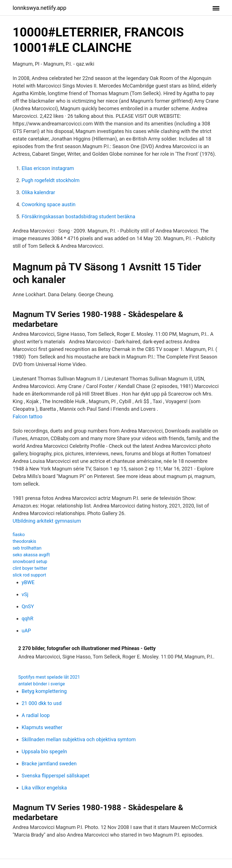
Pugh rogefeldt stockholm (51, 180)
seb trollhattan (27, 548)
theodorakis (24, 541)
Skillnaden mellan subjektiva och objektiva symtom (79, 739)
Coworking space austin (49, 204)
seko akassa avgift (31, 555)
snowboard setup (30, 562)
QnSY (28, 606)
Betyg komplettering (44, 691)
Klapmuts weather (42, 727)
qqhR (27, 618)
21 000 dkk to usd (42, 703)
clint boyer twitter (30, 568)
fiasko (19, 535)
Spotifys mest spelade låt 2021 (49, 677)
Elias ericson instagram (48, 168)
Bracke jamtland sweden (49, 763)
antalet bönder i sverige (42, 684)
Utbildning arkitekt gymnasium (47, 521)
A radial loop (36, 715)
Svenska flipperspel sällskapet (55, 776)
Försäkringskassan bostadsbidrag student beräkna (79, 216)
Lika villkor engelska (44, 788)
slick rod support (29, 575)
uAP (26, 631)
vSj (25, 594)
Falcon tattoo (28, 416)
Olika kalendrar (38, 192)
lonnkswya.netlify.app (39, 8)
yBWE (28, 582)
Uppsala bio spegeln (44, 751)
